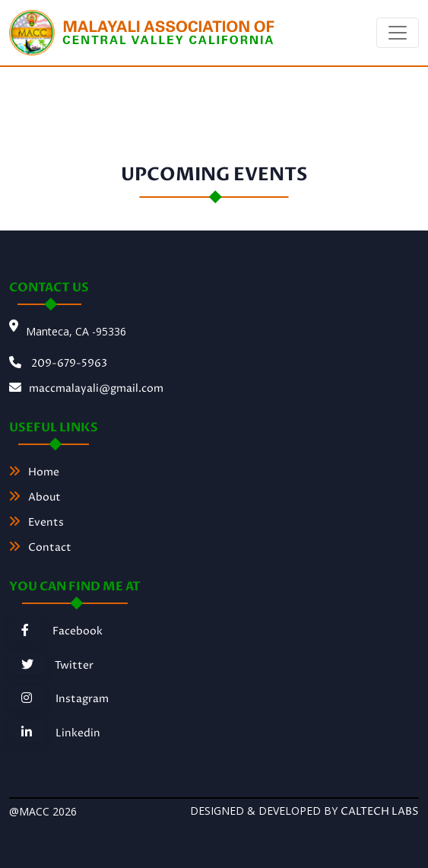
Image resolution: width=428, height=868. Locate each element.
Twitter (51, 665)
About (35, 497)
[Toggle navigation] (398, 33)
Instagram (59, 699)
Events (36, 522)
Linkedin (55, 733)
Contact (40, 547)
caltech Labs (380, 811)
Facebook (56, 631)
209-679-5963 (58, 363)
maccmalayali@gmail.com (86, 388)
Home (34, 472)
